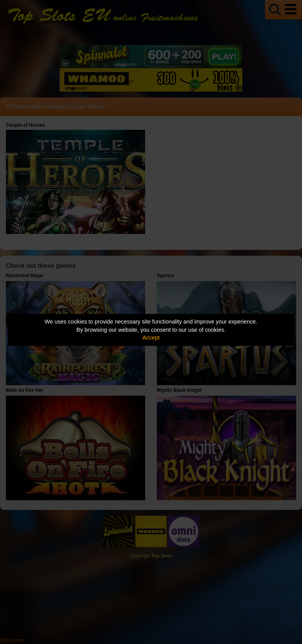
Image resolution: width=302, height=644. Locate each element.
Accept (151, 338)
